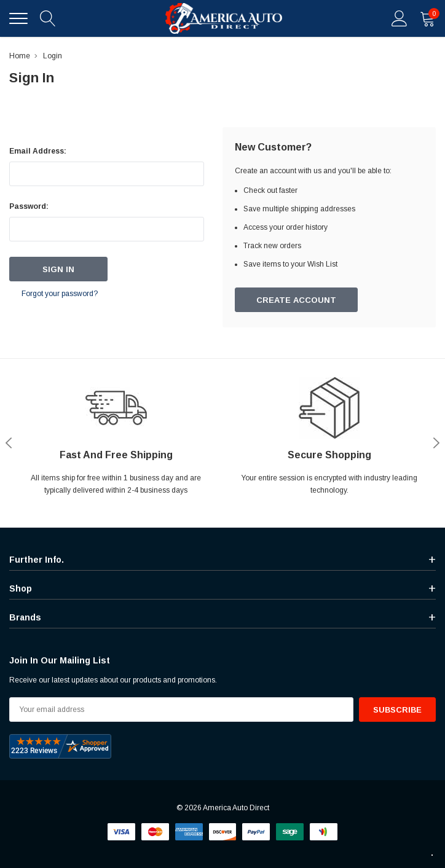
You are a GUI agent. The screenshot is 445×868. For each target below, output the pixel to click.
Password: (29, 206)
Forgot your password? (60, 294)
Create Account (296, 300)
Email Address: (38, 151)
